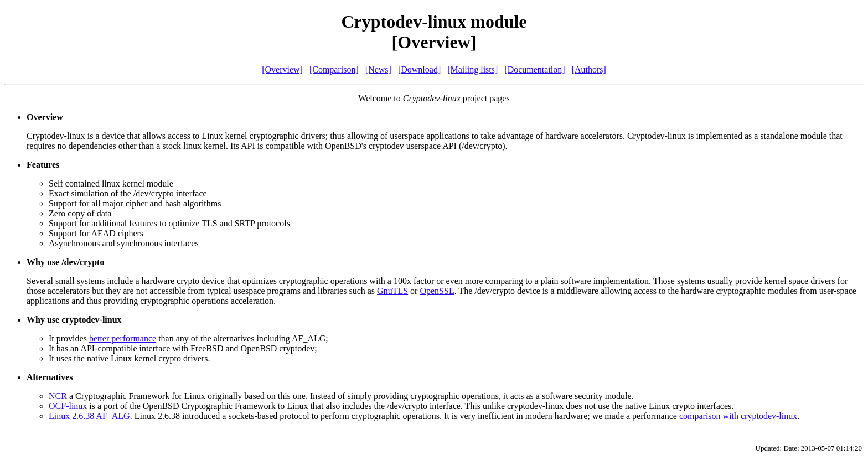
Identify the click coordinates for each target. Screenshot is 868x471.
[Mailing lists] (472, 69)
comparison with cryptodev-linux (738, 416)
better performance (123, 338)
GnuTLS (392, 291)
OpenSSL (437, 291)
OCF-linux (68, 406)
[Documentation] (534, 69)
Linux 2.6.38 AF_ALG (89, 416)
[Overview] (282, 69)
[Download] (419, 69)
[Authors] (589, 69)
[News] (378, 69)
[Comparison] (334, 69)
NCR (58, 396)
